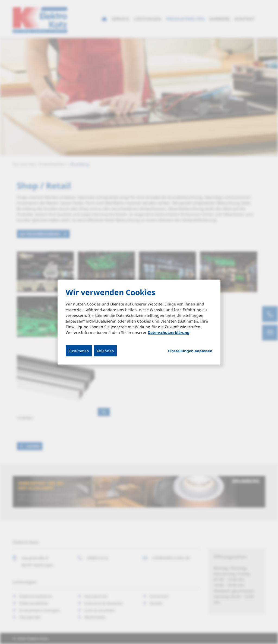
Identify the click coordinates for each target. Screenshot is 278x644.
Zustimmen (79, 351)
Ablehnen (105, 351)
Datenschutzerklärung (169, 332)
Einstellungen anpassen (190, 351)
